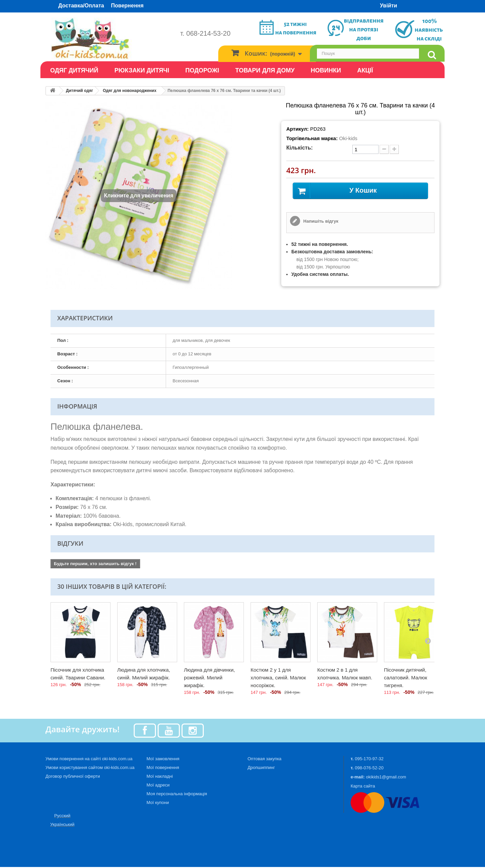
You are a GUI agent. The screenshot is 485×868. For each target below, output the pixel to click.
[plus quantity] (394, 149)
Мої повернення (163, 768)
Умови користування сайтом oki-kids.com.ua (90, 768)
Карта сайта (363, 787)
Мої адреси (158, 786)
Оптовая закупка (265, 760)
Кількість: (300, 148)
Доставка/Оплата (81, 6)
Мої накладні (160, 777)
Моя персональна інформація (177, 795)
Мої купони (158, 803)
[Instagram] (193, 731)
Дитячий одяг (80, 91)
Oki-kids (348, 138)
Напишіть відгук (320, 222)
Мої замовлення (163, 760)
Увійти (389, 6)
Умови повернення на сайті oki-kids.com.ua (89, 760)
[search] (432, 55)
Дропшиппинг (261, 768)
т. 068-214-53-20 (205, 33)
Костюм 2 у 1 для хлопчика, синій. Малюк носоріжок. (278, 679)
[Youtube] (169, 731)
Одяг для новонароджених (130, 91)
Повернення (127, 6)
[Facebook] (145, 731)
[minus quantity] (384, 149)
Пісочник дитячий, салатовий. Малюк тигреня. (406, 679)
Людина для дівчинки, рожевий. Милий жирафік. (209, 679)
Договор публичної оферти (73, 777)
